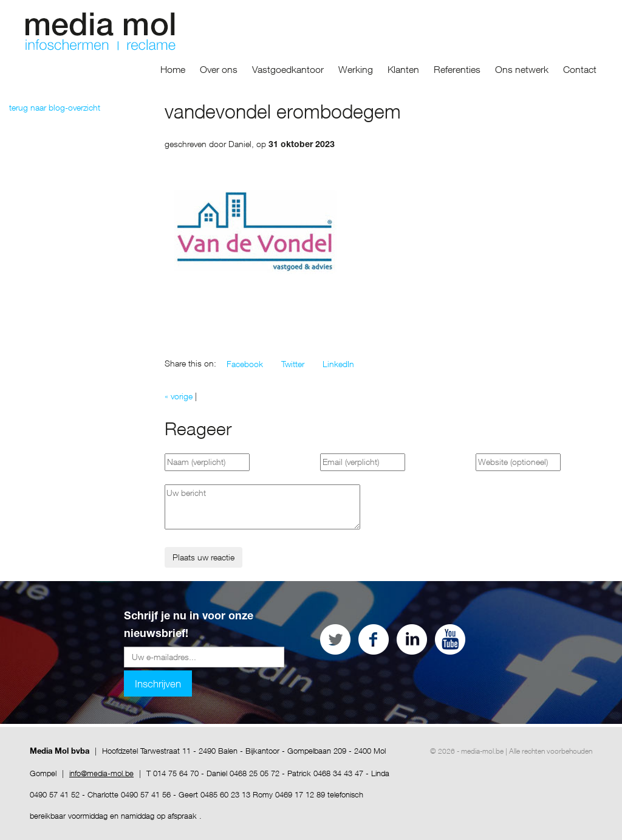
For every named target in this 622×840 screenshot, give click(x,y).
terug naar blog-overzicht (55, 107)
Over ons (219, 69)
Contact (580, 69)
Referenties (457, 69)
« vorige (179, 396)
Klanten (403, 69)
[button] (245, 364)
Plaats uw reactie (203, 557)
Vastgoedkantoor (288, 69)
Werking (356, 69)
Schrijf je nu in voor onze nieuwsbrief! (189, 626)
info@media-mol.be (101, 773)
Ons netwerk (522, 69)
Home (173, 69)
